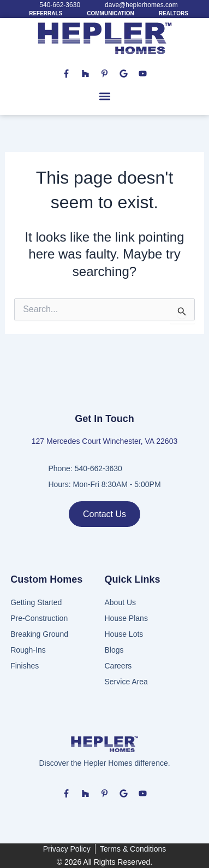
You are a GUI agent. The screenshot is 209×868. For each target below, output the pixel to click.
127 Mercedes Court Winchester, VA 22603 (104, 441)
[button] (104, 96)
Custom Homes (46, 579)
